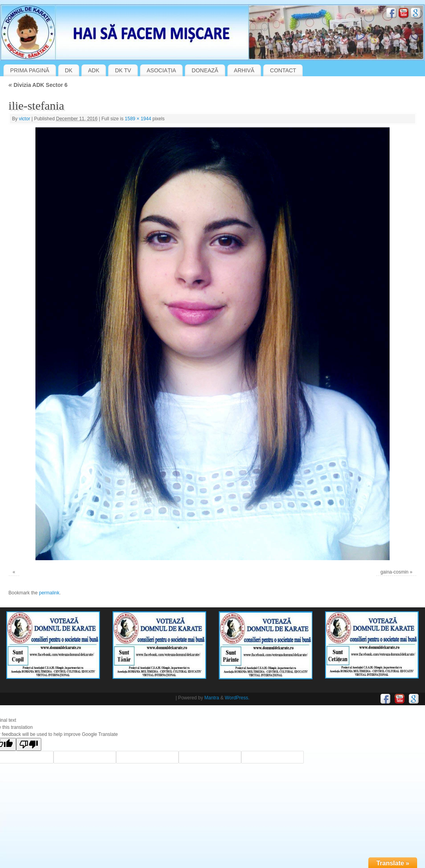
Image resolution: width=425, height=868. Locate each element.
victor (25, 119)
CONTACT (283, 70)
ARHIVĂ (244, 70)
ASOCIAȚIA (162, 70)
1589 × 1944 (138, 119)
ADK (94, 70)
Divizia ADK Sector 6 (38, 85)
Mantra (212, 698)
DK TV (123, 70)
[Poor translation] (29, 744)
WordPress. (237, 698)
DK (69, 70)
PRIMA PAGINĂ (30, 70)
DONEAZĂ (205, 70)
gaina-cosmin (395, 572)
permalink (49, 593)
